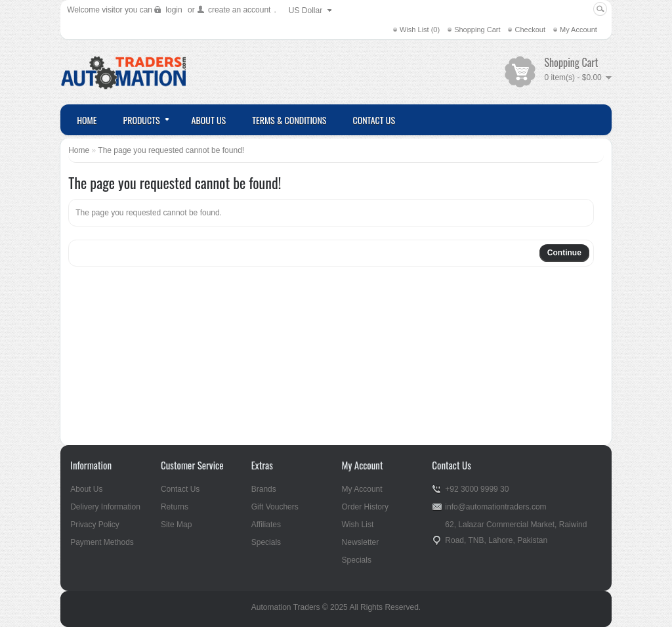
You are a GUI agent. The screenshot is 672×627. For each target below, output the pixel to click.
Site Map (176, 525)
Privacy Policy (95, 525)
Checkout (530, 30)
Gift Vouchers (275, 507)
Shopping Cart (477, 30)
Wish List (358, 525)
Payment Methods (102, 542)
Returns (175, 507)
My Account (578, 30)
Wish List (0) (420, 30)
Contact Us (180, 489)
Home (79, 150)
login (174, 10)
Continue (564, 253)
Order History (365, 507)
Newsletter (361, 542)
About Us (86, 489)
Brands (264, 489)
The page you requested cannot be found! (171, 150)
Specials (266, 542)
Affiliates (266, 525)
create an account (239, 10)
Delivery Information (105, 507)
